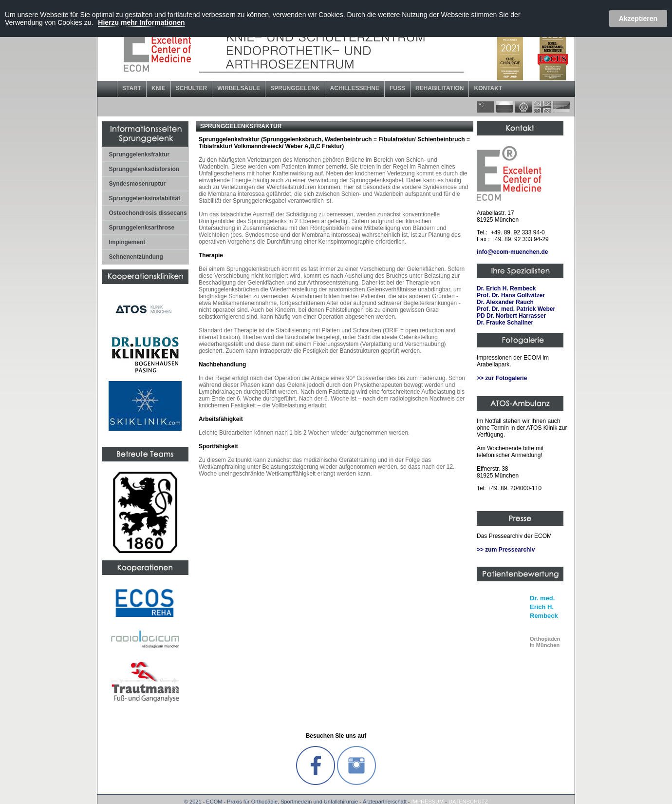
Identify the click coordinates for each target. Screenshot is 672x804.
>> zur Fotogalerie (502, 378)
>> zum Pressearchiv (506, 550)
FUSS (397, 88)
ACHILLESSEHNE (355, 88)
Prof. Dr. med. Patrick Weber (516, 309)
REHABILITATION (440, 88)
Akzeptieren (638, 19)
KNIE (159, 88)
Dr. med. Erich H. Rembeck (544, 607)
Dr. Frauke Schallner (505, 323)
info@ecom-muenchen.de (512, 252)
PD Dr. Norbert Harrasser (511, 316)
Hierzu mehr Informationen (141, 22)
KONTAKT (488, 88)
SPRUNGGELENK (295, 88)
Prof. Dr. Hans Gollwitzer (511, 295)
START (132, 88)
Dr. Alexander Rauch (505, 302)
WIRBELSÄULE (239, 88)
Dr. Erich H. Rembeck (506, 288)
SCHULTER (191, 88)
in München (545, 642)
